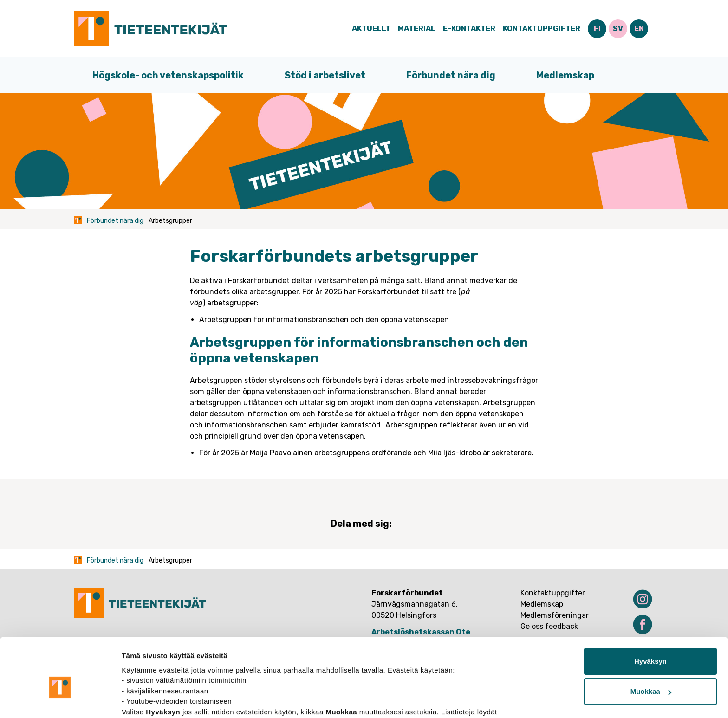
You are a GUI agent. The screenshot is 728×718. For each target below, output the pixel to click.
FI (597, 29)
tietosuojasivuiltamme (161, 674)
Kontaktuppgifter (542, 29)
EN (639, 29)
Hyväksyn (650, 613)
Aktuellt (371, 29)
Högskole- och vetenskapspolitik (168, 75)
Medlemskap (565, 75)
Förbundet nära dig (451, 75)
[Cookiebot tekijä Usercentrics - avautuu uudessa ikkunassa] (60, 700)
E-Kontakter (469, 29)
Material (417, 29)
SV (618, 29)
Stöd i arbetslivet (325, 75)
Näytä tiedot (142, 700)
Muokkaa (651, 644)
